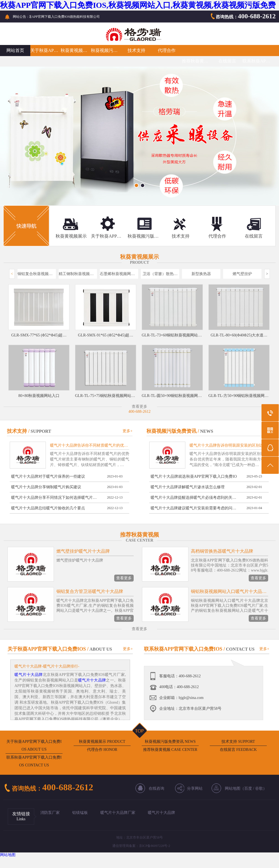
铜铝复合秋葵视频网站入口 (37, 274)
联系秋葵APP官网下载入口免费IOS (257, 61)
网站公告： (21, 17)
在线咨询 (156, 788)
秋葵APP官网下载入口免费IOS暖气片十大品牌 (234, 53)
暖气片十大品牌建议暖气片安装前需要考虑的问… (193, 508)
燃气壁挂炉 (242, 274)
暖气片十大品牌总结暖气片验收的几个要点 (48, 508)
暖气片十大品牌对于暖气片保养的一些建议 (48, 476)
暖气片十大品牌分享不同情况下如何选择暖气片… (54, 498)
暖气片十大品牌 (29, 675)
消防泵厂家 (50, 813)
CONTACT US (240, 649)
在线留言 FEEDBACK (238, 750)
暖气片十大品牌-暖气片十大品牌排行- (47, 666)
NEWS (207, 431)
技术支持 (136, 50)
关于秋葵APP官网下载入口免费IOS (45, 50)
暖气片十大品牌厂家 (118, 813)
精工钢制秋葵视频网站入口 (78, 274)
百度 (248, 788)
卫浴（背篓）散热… (160, 274)
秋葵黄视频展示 (76, 50)
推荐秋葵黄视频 (197, 61)
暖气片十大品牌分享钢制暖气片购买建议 (46, 487)
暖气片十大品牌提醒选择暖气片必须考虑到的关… (193, 498)
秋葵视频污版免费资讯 (106, 50)
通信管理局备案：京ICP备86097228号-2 (141, 846)
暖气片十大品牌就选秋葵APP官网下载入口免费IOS (194, 478)
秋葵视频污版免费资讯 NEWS (170, 742)
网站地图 (8, 855)
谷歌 (259, 788)
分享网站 (195, 788)
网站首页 (15, 50)
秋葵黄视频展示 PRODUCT (102, 742)
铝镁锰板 (80, 813)
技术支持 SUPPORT (238, 742)
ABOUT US (101, 649)
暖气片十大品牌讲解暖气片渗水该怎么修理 (188, 487)
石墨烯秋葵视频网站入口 (119, 274)
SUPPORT (41, 431)
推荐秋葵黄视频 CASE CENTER (170, 750)
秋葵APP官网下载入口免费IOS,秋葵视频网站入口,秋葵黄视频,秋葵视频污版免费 (138, 5)
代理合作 (167, 50)
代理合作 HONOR (102, 750)
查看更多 (124, 578)
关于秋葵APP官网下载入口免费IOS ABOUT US (34, 745)
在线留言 (227, 61)
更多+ (128, 431)
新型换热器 (201, 274)
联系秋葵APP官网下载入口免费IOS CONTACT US (34, 761)
